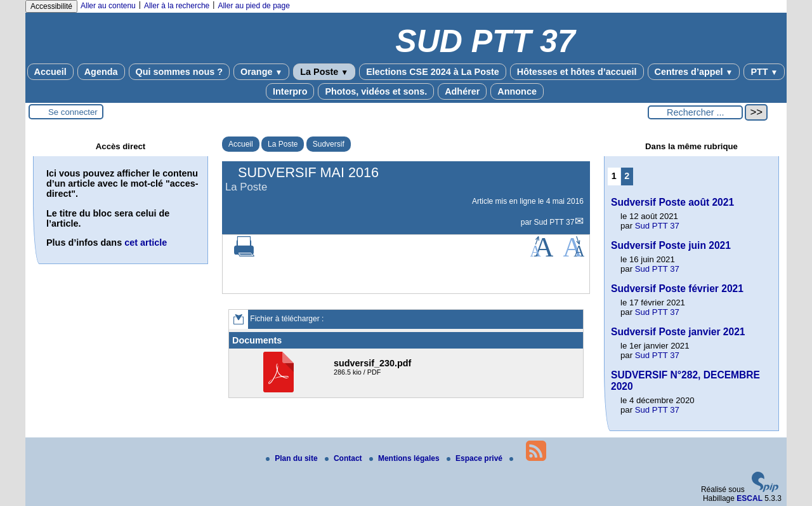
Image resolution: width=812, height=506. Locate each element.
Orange (261, 72)
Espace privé (475, 458)
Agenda (101, 72)
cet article (146, 243)
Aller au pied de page (253, 6)
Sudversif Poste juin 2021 (671, 245)
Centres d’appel (694, 72)
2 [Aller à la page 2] (627, 176)
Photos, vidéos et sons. (376, 91)
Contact (344, 458)
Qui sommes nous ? (180, 72)
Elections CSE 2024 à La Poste (433, 72)
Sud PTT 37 (554, 222)
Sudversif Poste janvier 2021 (678, 332)
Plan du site (293, 458)
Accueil (50, 72)
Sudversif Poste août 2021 (672, 202)
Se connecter (73, 112)
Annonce (517, 91)
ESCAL (750, 498)
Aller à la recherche (177, 6)
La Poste (324, 72)
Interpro (290, 91)
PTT (764, 72)
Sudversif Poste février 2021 (677, 289)
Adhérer (462, 91)
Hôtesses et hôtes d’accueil (577, 72)
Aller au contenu (108, 6)
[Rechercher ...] (695, 112)
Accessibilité (51, 6)
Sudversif (329, 144)
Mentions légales (405, 458)
